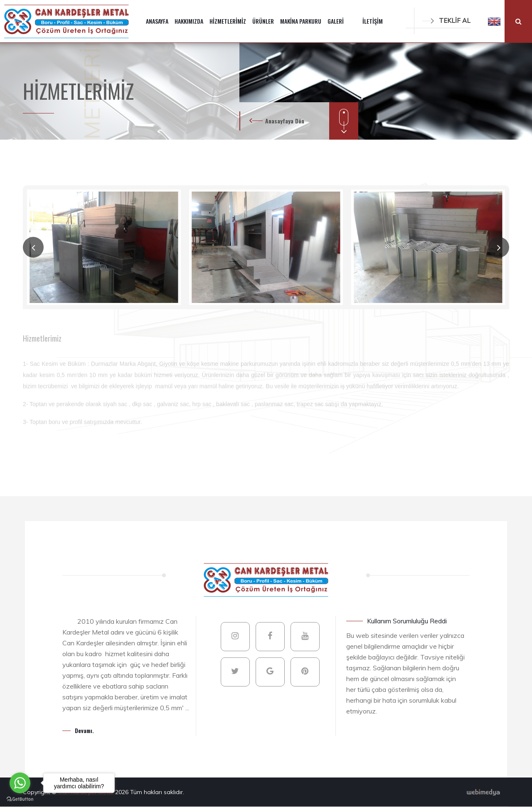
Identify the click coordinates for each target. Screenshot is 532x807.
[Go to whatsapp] (20, 783)
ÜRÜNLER (263, 21)
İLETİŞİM (373, 21)
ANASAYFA (157, 21)
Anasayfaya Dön (285, 121)
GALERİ (336, 21)
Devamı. (84, 730)
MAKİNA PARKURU (301, 21)
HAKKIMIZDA (189, 21)
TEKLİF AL (446, 21)
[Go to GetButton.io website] (20, 799)
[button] (494, 21)
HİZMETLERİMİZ (228, 21)
